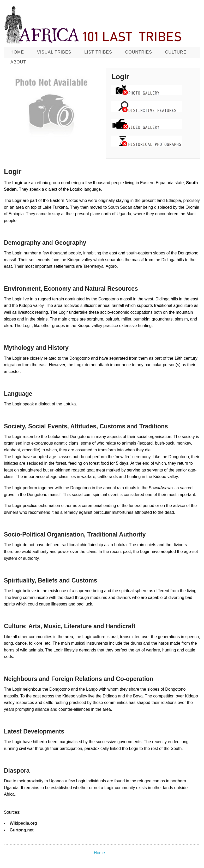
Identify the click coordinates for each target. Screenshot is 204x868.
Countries (139, 52)
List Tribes (98, 52)
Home (17, 52)
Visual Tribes (54, 52)
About (18, 62)
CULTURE (176, 52)
